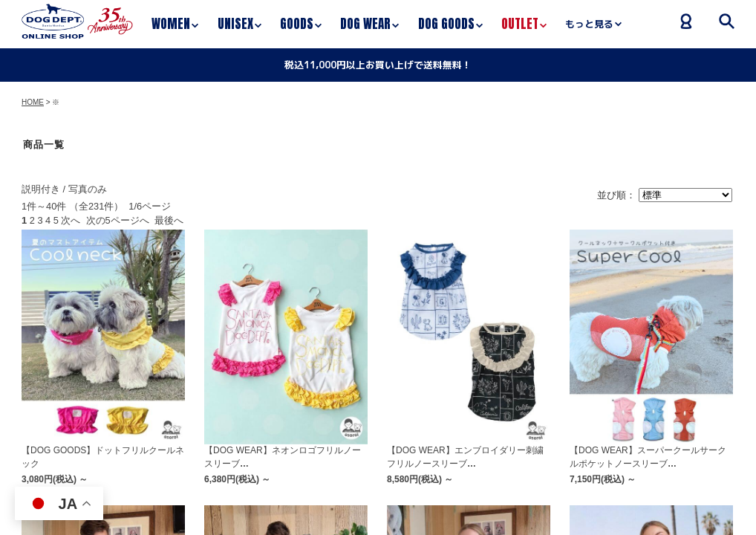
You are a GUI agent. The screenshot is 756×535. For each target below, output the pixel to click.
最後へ (169, 220)
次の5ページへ (118, 220)
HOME (33, 102)
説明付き (41, 189)
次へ (71, 220)
